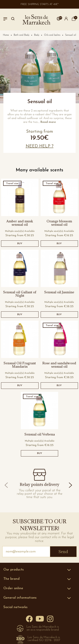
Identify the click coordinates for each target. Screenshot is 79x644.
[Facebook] (29, 619)
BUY (20, 244)
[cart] (74, 20)
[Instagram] (50, 618)
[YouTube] (40, 618)
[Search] (13, 20)
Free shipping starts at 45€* (40, 4)
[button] (59, 20)
